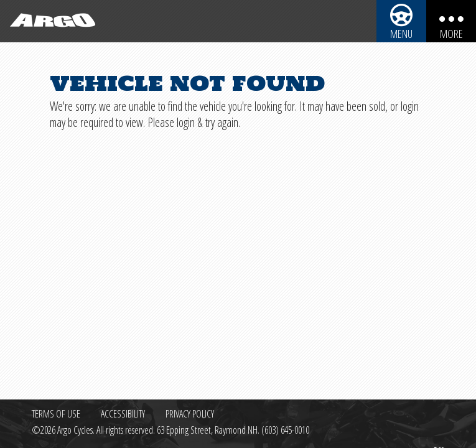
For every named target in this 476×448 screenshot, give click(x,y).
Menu (401, 34)
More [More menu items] (451, 34)
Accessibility (123, 414)
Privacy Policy (190, 414)
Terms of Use (56, 414)
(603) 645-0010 (285, 430)
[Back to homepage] (50, 21)
